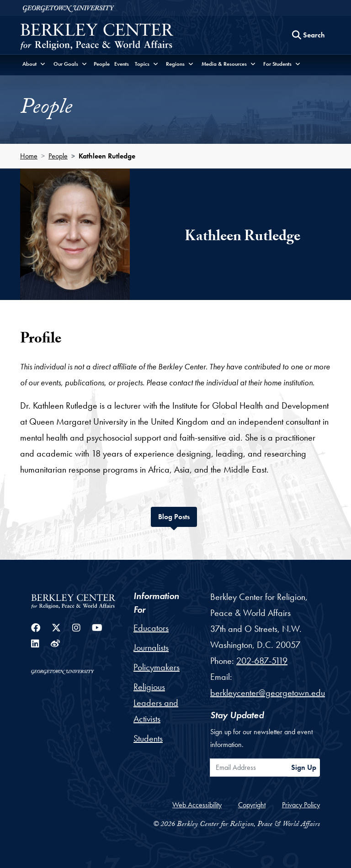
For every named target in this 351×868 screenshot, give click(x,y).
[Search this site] (308, 35)
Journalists (151, 647)
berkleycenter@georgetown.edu (268, 693)
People (102, 64)
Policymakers (157, 667)
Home (29, 156)
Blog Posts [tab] (178, 516)
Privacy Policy (301, 805)
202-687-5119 (262, 661)
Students (148, 738)
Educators (151, 628)
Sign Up (304, 767)
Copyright (252, 805)
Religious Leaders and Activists (156, 703)
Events (122, 64)
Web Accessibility (197, 805)
